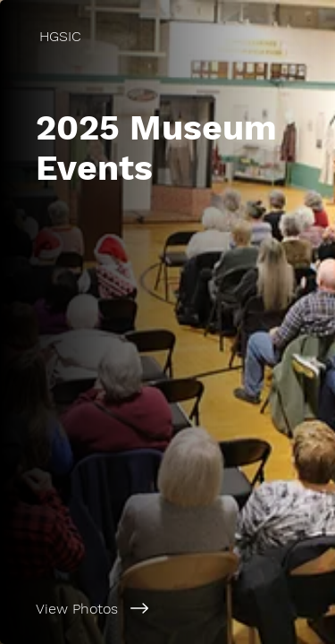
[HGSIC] (167, 36)
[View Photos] (167, 608)
